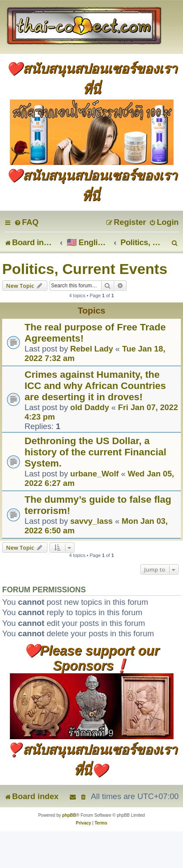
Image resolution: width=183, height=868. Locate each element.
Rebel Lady (92, 349)
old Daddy (90, 407)
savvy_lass (91, 521)
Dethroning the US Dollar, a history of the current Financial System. (95, 452)
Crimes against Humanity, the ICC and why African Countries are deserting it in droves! (95, 386)
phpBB (69, 815)
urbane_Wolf (95, 474)
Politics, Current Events (85, 269)
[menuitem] (26, 222)
